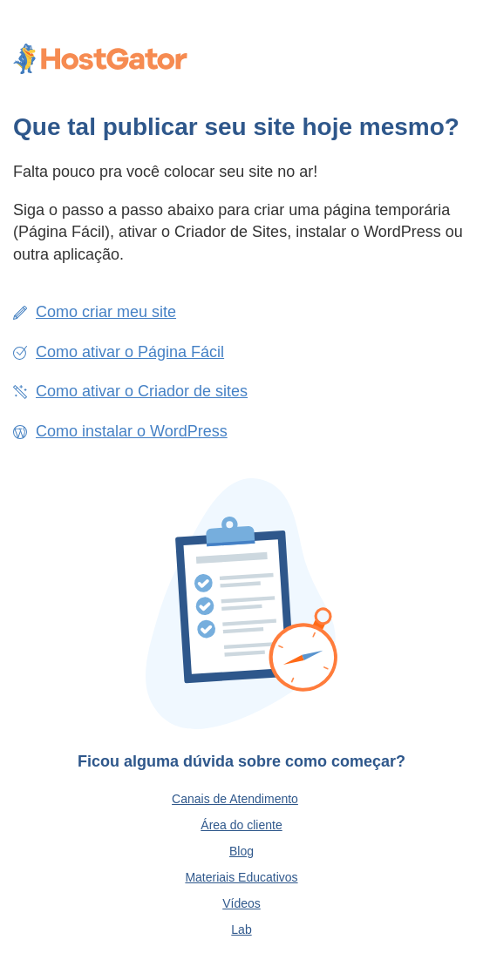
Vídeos (241, 903)
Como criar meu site (106, 312)
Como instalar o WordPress (132, 431)
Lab (241, 929)
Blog (241, 851)
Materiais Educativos (241, 877)
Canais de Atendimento (235, 799)
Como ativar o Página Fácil (130, 352)
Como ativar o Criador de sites (142, 391)
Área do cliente (241, 825)
